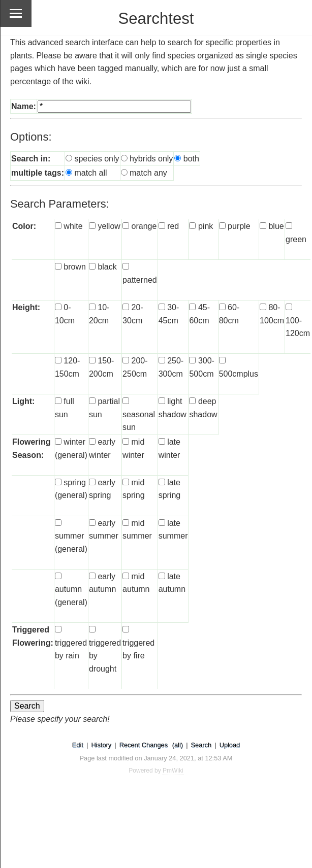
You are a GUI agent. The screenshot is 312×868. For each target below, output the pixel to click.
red (176, 226)
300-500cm (201, 374)
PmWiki (173, 771)
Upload (230, 745)
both (191, 159)
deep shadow (203, 414)
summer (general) (71, 549)
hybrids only (151, 159)
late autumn (172, 589)
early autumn (102, 589)
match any (148, 173)
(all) (178, 745)
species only (97, 159)
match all (90, 173)
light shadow (173, 414)
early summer (104, 536)
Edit (78, 745)
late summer (173, 536)
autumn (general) (71, 602)
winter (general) (71, 455)
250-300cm (171, 374)
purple (242, 226)
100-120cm (298, 333)
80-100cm (272, 320)
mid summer (137, 536)
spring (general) (71, 495)
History (101, 745)
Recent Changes (144, 745)
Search (201, 745)
